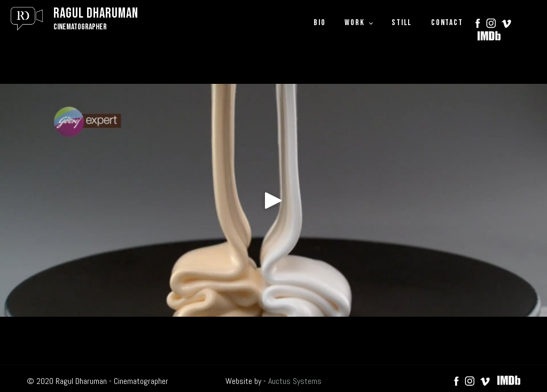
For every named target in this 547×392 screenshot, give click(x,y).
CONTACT (447, 23)
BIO (319, 23)
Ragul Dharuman (96, 14)
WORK (354, 23)
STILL (402, 23)
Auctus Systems (295, 381)
